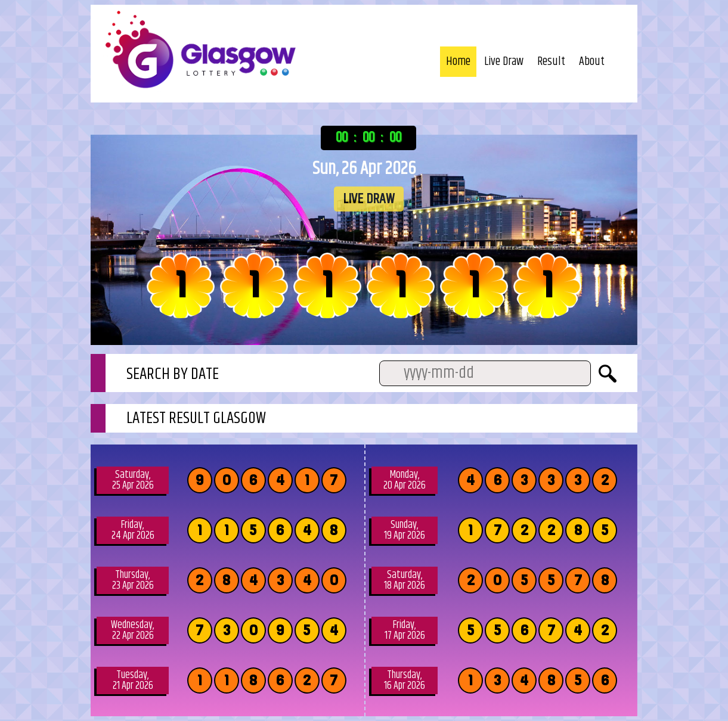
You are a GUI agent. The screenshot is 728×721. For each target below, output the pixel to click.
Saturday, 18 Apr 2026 (405, 580)
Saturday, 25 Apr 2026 (133, 480)
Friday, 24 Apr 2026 (133, 530)
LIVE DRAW (369, 199)
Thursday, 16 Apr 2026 (405, 680)
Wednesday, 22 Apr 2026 (133, 630)
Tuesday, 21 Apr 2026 (133, 680)
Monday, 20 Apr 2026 (405, 480)
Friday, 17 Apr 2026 (405, 630)
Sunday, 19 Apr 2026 (405, 530)
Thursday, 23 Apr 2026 (133, 580)
